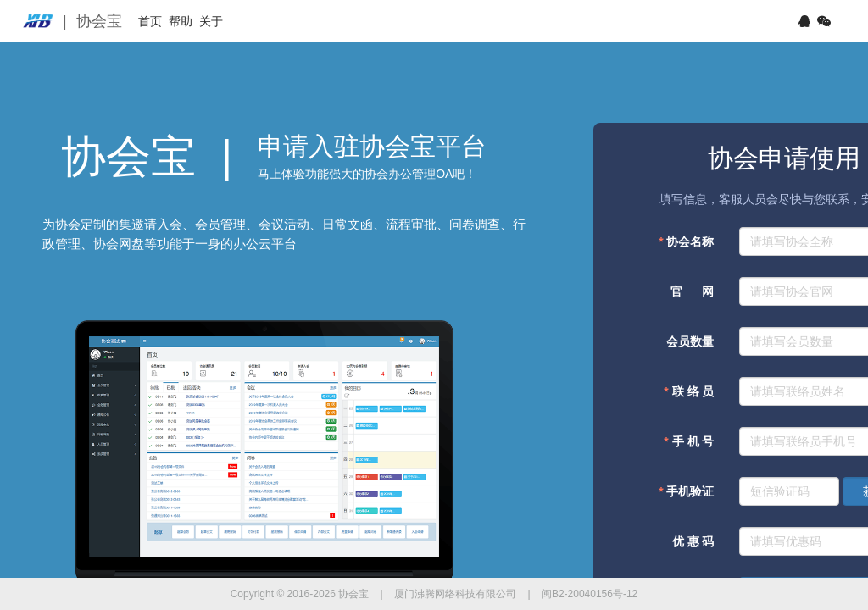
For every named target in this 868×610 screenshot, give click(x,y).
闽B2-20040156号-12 (590, 594)
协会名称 (686, 241)
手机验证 (686, 491)
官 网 (692, 291)
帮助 (216, 21)
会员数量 (690, 341)
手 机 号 (689, 441)
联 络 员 (689, 391)
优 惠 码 (692, 541)
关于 (270, 21)
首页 (162, 21)
